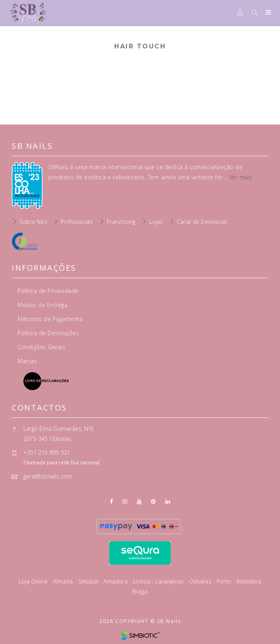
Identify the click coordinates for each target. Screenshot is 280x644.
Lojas (156, 222)
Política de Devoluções (45, 333)
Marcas (24, 361)
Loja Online (34, 581)
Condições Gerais (38, 347)
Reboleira (249, 581)
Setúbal (89, 581)
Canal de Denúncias (202, 222)
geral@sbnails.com (48, 476)
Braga (140, 591)
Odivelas (201, 581)
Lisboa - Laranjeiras (159, 581)
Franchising (121, 222)
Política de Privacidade (45, 291)
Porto (225, 581)
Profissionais (77, 222)
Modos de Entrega (40, 305)
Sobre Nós (33, 222)
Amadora (116, 581)
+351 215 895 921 (47, 452)
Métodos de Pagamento (47, 319)
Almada (64, 581)
